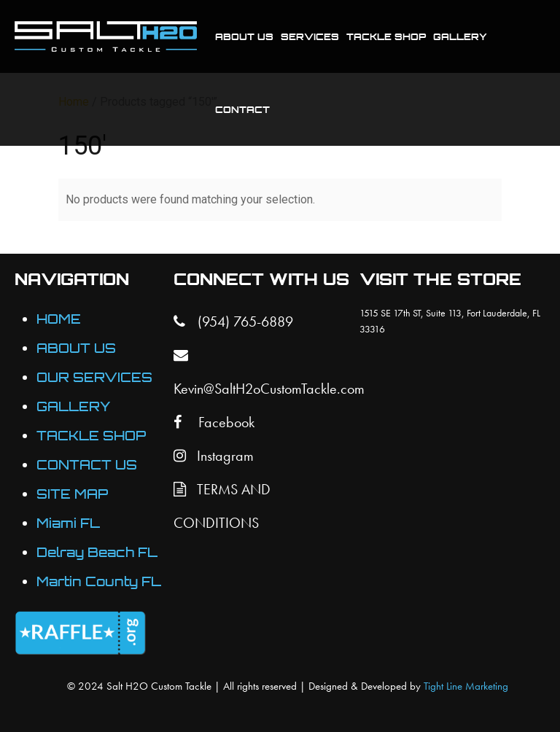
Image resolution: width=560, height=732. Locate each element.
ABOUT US (76, 348)
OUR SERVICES (94, 377)
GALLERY (74, 406)
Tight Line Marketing (466, 686)
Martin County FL (99, 581)
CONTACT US (87, 465)
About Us (244, 36)
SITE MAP (72, 494)
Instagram (214, 456)
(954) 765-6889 (233, 322)
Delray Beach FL (97, 552)
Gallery (460, 36)
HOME (59, 319)
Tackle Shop (386, 36)
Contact (242, 109)
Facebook (214, 422)
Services (310, 36)
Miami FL (68, 523)
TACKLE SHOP (91, 436)
